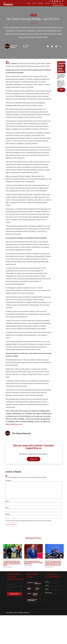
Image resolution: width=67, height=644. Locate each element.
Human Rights (29, 589)
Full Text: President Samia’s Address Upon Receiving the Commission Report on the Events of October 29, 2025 (53, 563)
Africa (61, 3)
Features (41, 3)
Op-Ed (47, 3)
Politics (8, 560)
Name (7, 501)
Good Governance (38, 583)
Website (7, 514)
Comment (8, 481)
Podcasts (54, 3)
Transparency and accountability (32, 600)
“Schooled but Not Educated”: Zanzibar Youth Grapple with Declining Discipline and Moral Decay (12, 563)
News (34, 3)
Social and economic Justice (35, 594)
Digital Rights (37, 589)
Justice (47, 585)
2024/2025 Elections (58, 5)
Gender (29, 594)
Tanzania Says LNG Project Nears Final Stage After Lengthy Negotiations (33, 563)
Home (29, 3)
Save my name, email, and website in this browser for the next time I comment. (29, 521)
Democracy (30, 583)
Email (7, 508)
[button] (63, 1)
